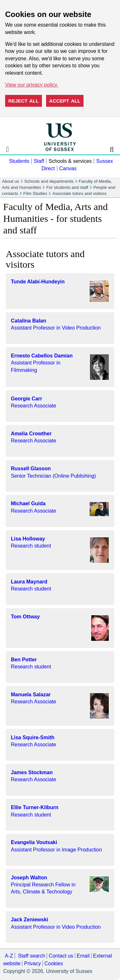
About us (11, 181)
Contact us (61, 956)
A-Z (9, 956)
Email (83, 956)
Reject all (24, 101)
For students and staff (67, 187)
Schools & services (70, 161)
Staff (39, 161)
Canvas (68, 168)
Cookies (54, 963)
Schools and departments (49, 181)
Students (19, 161)
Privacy (32, 963)
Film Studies (35, 193)
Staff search (32, 956)
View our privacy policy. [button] (32, 85)
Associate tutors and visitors (79, 193)
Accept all (65, 101)
